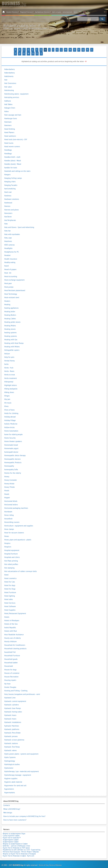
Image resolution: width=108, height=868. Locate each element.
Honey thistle (9, 480)
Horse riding (9, 511)
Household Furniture (12, 652)
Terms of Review (55, 854)
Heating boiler (10, 308)
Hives (6, 402)
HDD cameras (9, 241)
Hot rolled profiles (11, 560)
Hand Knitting (10, 125)
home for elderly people (13, 430)
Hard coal (8, 188)
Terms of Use (44, 854)
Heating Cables (10, 315)
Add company (57, 12)
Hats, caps (8, 234)
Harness (7, 202)
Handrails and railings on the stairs (17, 167)
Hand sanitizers (10, 132)
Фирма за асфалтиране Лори (14, 827)
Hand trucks (9, 139)
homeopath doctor (11, 448)
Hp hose (7, 680)
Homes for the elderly (13, 469)
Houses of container (12, 669)
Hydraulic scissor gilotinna (14, 736)
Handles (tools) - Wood (13, 160)
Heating (7, 301)
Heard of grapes (10, 265)
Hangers (7, 171)
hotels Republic (10, 624)
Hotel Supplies (10, 606)
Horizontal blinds (11, 497)
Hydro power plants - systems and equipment (21, 750)
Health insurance (11, 255)
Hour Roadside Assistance (14, 631)
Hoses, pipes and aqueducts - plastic (18, 536)
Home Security (10, 434)
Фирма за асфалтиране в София (15, 836)
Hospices (8, 543)
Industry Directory (12, 12)
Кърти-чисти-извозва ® (12, 831)
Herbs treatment (11, 374)
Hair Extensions (10, 79)
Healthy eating (10, 258)
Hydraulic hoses (10, 711)
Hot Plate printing (11, 557)
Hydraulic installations (13, 718)
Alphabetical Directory (43, 12)
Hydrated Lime (10, 694)
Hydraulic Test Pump (12, 743)
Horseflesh (8, 515)
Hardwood (8, 199)
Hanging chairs (10, 178)
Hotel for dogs (10, 581)
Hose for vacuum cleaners (14, 529)
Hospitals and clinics (12, 553)
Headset (7, 251)
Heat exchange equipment (14, 276)
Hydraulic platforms (12, 725)
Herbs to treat (10, 371)
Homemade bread (11, 441)
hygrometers (9, 785)
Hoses (7, 532)
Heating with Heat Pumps (14, 339)
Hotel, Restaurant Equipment (15, 609)
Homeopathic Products (13, 459)
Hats (6, 220)
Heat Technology (11, 290)
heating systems (10, 329)
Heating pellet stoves (12, 318)
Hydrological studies (12, 760)
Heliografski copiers (12, 346)
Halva (6, 107)
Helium (7, 350)
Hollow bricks (9, 423)
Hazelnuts (8, 237)
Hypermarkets (10, 789)
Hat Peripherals (10, 216)
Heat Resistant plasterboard (15, 287)
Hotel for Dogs (10, 585)
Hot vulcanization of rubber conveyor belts (21, 567)
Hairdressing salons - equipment (16, 90)
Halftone (8, 97)
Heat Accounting (11, 272)
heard (6, 262)
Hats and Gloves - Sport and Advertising (19, 223)
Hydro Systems (10, 754)
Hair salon (8, 83)
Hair (6, 76)
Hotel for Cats (10, 578)
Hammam (8, 118)
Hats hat (7, 227)
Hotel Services (10, 599)
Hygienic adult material (13, 778)
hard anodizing (10, 185)
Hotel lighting (10, 592)
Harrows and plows (11, 206)
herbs (6, 360)
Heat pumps (9, 283)
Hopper (7, 494)
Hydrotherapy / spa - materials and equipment (22, 767)
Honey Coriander (11, 476)
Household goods (11, 655)
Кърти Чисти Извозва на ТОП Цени (16, 839)
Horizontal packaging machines (16, 504)
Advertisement (67, 12)
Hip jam (7, 395)
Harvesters (8, 209)
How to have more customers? (15, 814)
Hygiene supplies (11, 775)
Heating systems (11, 332)
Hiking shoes (9, 388)
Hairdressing (9, 86)
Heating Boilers (10, 311)
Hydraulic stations (11, 739)
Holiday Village (10, 416)
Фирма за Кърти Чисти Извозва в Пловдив (19, 844)
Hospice (7, 539)
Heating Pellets (10, 322)
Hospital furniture (11, 550)
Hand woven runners (12, 143)
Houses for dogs (10, 666)
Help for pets (9, 353)
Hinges (7, 392)
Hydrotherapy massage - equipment (18, 771)
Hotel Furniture (10, 588)
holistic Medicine (11, 420)
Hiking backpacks (11, 385)
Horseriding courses (12, 518)
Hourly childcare (10, 638)
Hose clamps (9, 525)
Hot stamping (9, 564)
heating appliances (11, 304)
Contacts (7, 801)
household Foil (10, 648)
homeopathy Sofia (11, 466)
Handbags (8, 146)
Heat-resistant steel (12, 293)
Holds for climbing (11, 409)
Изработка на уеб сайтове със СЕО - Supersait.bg (22, 840)
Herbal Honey (10, 357)
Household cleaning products (15, 645)
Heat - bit (8, 269)
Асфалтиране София (11, 832)
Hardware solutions (12, 195)
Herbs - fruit (9, 364)
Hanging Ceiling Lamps (13, 174)
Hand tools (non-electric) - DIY (16, 135)
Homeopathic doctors (12, 455)
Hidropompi (9, 378)
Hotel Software (10, 602)
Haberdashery (10, 65)
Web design (8, 808)
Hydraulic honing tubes (13, 708)
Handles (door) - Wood (13, 157)
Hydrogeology (10, 757)
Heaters (7, 297)
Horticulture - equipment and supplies (19, 522)
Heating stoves (10, 325)
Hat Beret (8, 213)
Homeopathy (9, 462)
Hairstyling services (12, 93)
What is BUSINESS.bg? (12, 805)
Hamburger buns (11, 114)
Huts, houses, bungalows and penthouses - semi (22, 690)
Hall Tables (8, 100)
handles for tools (11, 164)
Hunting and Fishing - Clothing (16, 687)
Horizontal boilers (11, 501)
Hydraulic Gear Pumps (13, 704)
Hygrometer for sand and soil (15, 782)
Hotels (7, 613)
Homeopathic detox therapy (15, 451)
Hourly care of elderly (12, 634)
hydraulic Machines (12, 722)
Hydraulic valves (10, 746)
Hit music (8, 399)
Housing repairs (10, 676)
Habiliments (9, 72)
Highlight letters (11, 381)
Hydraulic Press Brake (12, 729)
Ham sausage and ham (13, 111)
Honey (7, 473)
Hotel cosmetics (10, 574)
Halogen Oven (10, 104)
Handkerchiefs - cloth (12, 153)
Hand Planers (9, 129)
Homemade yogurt (11, 444)
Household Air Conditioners (15, 641)
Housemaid (9, 662)
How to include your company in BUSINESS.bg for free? (24, 811)
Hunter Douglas (10, 683)
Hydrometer (9, 764)
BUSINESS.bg (18, 854)
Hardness (8, 192)
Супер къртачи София (11, 829)
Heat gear (8, 280)
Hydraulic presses (11, 732)
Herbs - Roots (9, 367)
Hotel (6, 571)
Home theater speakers (13, 438)
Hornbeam (8, 508)
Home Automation (11, 427)
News (75, 12)
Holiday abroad (10, 413)
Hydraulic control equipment (15, 697)
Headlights (8, 244)
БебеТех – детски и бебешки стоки (16, 837)
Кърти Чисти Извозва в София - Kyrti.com (18, 845)
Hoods (7, 487)
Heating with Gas (11, 336)
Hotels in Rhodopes (12, 617)
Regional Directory (27, 12)
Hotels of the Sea (11, 620)
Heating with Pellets (12, 343)
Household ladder (11, 659)
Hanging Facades (11, 181)
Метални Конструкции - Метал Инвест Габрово (21, 842)
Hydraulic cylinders (12, 701)
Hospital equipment (12, 546)
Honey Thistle (10, 483)
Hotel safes (9, 596)
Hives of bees (9, 406)
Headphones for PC (12, 248)
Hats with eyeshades (12, 230)
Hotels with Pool (11, 627)
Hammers (8, 122)
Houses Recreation (11, 673)
